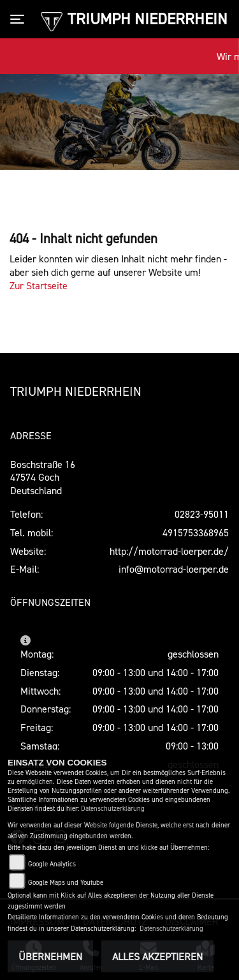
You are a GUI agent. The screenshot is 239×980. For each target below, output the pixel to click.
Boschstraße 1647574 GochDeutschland (43, 478)
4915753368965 (196, 532)
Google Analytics (52, 864)
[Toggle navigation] (20, 19)
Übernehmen (50, 956)
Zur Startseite (39, 285)
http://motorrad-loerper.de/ (169, 551)
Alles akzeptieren (157, 956)
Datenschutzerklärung (113, 809)
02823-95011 (202, 514)
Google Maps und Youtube (66, 883)
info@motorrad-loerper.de (174, 569)
